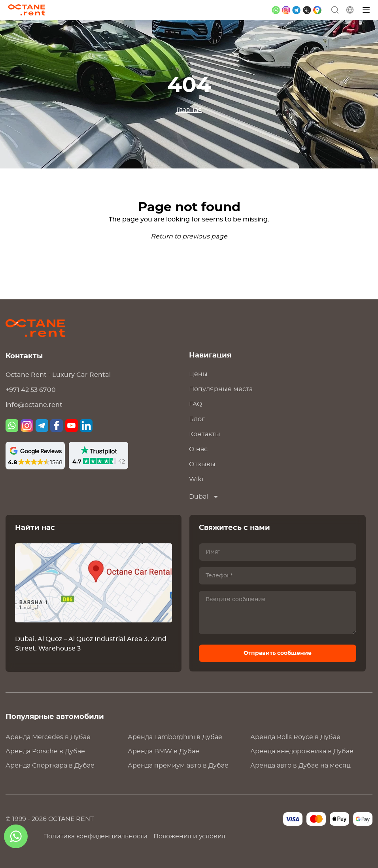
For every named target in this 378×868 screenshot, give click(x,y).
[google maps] (317, 10)
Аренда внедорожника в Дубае (302, 751)
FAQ (196, 404)
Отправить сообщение (278, 653)
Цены (198, 374)
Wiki (196, 479)
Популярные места (221, 389)
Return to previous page (189, 236)
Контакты (205, 434)
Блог (197, 419)
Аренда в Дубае (48, 737)
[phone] (307, 10)
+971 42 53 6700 (31, 390)
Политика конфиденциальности (95, 836)
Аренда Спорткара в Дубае (50, 766)
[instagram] (286, 10)
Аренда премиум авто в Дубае (178, 766)
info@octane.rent (34, 405)
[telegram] (296, 10)
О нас (198, 449)
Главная (189, 110)
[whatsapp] (276, 10)
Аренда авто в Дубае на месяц (301, 766)
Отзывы (202, 464)
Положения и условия (189, 836)
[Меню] (367, 10)
